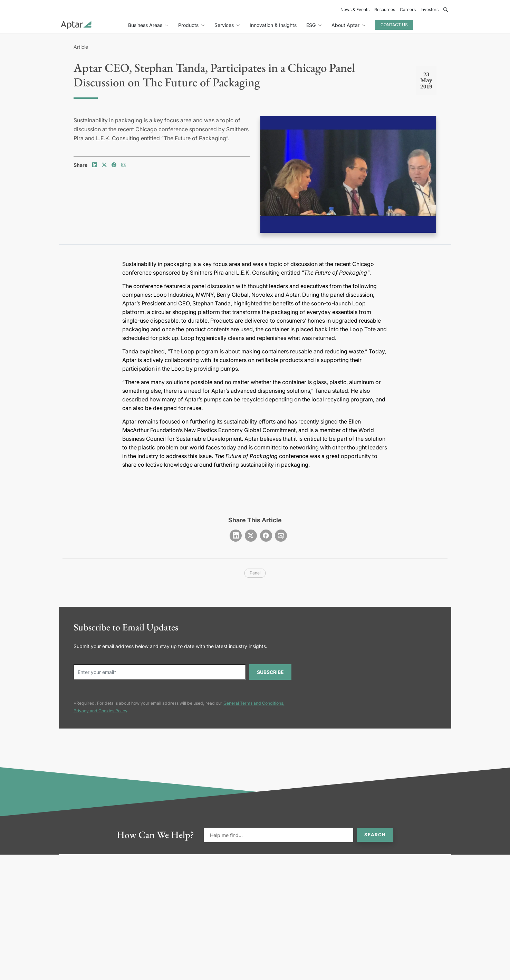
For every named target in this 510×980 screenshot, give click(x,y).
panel (255, 573)
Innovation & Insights (273, 25)
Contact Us (394, 25)
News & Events (355, 9)
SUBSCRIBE (270, 672)
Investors (430, 9)
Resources (385, 9)
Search (375, 835)
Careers (408, 9)
